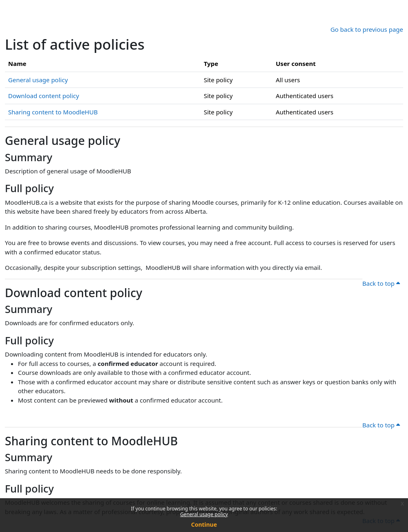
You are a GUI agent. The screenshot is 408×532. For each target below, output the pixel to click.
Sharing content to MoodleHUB (53, 112)
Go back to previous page (367, 29)
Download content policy (44, 96)
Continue (204, 524)
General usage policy (204, 514)
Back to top (381, 283)
